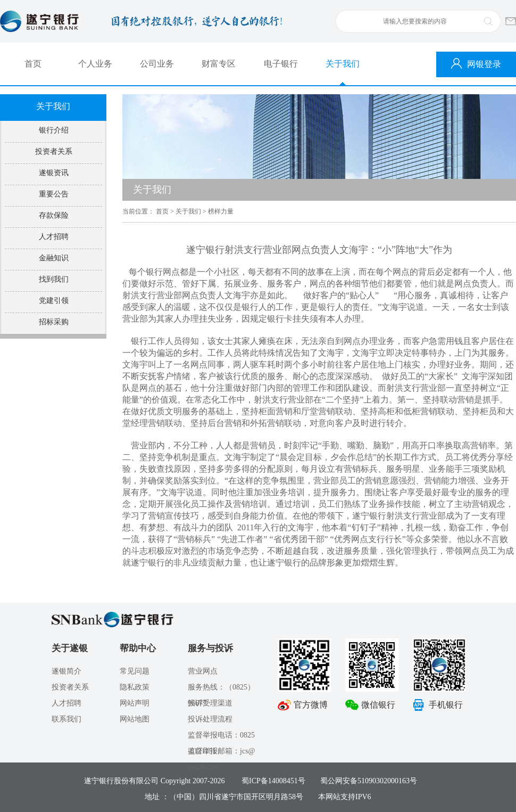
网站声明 (135, 703)
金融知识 (54, 258)
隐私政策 (135, 687)
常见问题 (135, 671)
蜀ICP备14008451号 (273, 781)
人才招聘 (54, 237)
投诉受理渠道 (210, 703)
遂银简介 (66, 671)
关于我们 (343, 64)
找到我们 (54, 279)
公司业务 (157, 64)
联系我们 (66, 719)
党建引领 (54, 301)
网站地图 (135, 719)
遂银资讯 (54, 173)
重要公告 (54, 194)
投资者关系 (54, 151)
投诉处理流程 (210, 719)
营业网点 (203, 671)
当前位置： (138, 211)
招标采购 (54, 322)
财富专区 (219, 64)
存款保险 (54, 215)
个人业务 (95, 64)
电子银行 (281, 64)
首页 (33, 64)
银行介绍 (54, 130)
